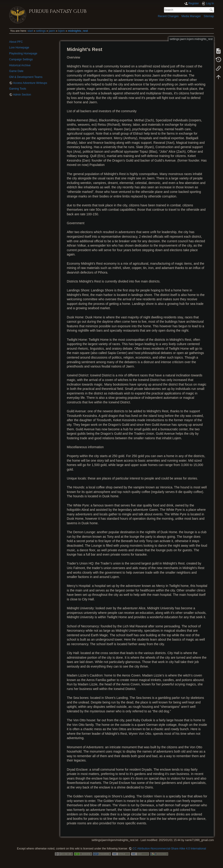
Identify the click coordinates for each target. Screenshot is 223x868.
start (30, 31)
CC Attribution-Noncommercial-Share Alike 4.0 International (169, 849)
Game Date (16, 71)
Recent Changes (168, 16)
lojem (61, 31)
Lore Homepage (19, 48)
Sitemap (209, 16)
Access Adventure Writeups (30, 83)
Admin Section (22, 95)
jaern (52, 31)
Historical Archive (20, 65)
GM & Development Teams (26, 77)
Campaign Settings (21, 59)
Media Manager (191, 16)
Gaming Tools (18, 89)
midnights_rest (78, 31)
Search (212, 10)
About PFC (16, 42)
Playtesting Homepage (23, 53)
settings (41, 31)
